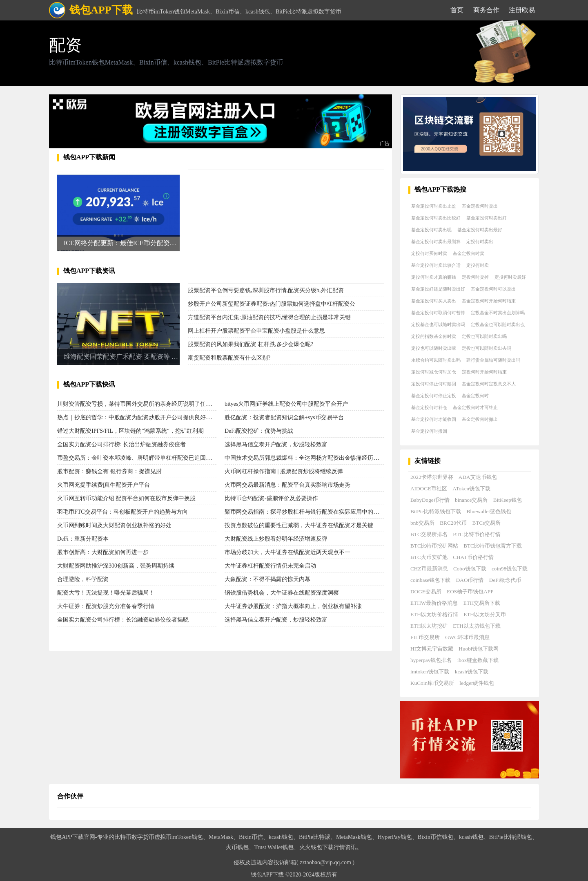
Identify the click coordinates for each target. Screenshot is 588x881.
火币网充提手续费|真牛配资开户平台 (104, 485)
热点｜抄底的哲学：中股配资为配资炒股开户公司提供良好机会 (137, 417)
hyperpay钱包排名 (431, 660)
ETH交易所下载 (482, 603)
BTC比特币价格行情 (477, 534)
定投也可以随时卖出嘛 (434, 348)
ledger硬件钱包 (477, 683)
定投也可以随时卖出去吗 (487, 348)
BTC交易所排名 (429, 534)
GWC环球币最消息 (467, 637)
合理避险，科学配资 (83, 579)
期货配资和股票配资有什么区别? (229, 358)
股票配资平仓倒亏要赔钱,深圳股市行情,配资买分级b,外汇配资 (266, 290)
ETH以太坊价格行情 (434, 614)
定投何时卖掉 (475, 277)
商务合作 (486, 10)
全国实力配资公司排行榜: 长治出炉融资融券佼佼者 (121, 444)
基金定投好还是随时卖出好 (438, 289)
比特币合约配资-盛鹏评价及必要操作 (271, 498)
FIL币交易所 (425, 637)
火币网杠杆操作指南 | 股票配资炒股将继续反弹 (284, 471)
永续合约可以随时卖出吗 (436, 360)
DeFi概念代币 (505, 580)
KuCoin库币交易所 (432, 683)
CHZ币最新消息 (429, 569)
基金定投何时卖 (469, 253)
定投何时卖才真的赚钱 (434, 277)
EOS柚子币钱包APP (470, 591)
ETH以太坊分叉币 (485, 614)
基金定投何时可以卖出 (493, 289)
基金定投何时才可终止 (475, 407)
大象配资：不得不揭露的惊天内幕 (267, 579)
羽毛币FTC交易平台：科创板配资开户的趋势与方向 (122, 512)
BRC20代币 (453, 523)
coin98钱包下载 (510, 569)
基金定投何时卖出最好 (480, 230)
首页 (457, 10)
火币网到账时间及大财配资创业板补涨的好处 (114, 525)
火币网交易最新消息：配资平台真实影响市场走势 (287, 485)
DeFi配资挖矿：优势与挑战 (259, 431)
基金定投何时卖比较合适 (436, 265)
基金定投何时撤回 (429, 431)
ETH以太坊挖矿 (429, 626)
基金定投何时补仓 (429, 407)
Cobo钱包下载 (470, 569)
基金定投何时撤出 (480, 419)
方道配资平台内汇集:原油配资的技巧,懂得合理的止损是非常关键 (269, 317)
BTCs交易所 (486, 523)
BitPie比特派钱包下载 (436, 511)
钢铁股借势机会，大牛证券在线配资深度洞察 (282, 593)
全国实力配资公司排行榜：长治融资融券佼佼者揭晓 (123, 620)
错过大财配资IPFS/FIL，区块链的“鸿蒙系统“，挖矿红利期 (130, 431)
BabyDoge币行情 (430, 500)
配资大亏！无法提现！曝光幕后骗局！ (106, 593)
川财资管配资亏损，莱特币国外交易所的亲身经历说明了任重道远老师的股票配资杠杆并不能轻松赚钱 (186, 404)
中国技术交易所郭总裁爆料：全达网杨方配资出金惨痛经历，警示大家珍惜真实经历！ (333, 458)
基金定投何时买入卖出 (434, 301)
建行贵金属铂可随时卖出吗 (493, 360)
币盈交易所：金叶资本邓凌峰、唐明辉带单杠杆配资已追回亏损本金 (143, 458)
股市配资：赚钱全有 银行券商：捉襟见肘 (109, 471)
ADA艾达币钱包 (478, 477)
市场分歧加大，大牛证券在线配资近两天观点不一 (287, 552)
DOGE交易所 (426, 591)
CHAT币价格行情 (473, 557)
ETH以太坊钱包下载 (477, 626)
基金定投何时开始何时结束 (489, 301)
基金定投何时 (475, 396)
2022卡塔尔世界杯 (432, 477)
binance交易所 (471, 500)
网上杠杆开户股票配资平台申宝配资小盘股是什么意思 (256, 331)
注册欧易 (522, 10)
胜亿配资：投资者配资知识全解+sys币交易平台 (284, 417)
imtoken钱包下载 (430, 672)
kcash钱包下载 (472, 672)
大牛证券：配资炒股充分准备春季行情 (106, 606)
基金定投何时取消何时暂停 (438, 313)
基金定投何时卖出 (480, 206)
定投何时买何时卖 (429, 253)
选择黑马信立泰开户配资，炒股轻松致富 (276, 444)
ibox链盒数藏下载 (478, 660)
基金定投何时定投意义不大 (489, 384)
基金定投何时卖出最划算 (436, 241)
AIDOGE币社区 (429, 489)
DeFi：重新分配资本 (83, 539)
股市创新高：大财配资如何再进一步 (103, 552)
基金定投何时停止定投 (434, 396)
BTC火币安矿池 (429, 557)
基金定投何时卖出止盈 (434, 206)
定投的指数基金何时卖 (434, 336)
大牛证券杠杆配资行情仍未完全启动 (270, 566)
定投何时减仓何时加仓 (434, 372)
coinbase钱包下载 (430, 580)
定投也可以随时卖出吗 (484, 336)
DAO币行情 (470, 580)
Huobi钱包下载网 (479, 649)
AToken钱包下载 (471, 489)
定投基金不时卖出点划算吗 (498, 313)
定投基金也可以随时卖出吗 (438, 324)
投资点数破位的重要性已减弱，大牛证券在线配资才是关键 (299, 525)
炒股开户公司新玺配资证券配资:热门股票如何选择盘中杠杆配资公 (272, 304)
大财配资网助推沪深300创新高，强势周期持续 (116, 566)
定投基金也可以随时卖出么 (498, 324)
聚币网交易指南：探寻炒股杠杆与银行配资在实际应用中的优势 (305, 512)
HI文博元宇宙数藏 (432, 649)
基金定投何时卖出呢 (431, 230)
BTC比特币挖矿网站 (434, 546)
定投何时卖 (478, 265)
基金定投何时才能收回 (434, 419)
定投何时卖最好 (510, 277)
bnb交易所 (422, 523)
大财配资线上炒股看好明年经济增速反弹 (276, 539)
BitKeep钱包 (508, 500)
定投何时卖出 (480, 241)
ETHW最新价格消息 (434, 603)
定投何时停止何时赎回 (434, 384)
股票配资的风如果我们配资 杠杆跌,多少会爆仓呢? (251, 344)
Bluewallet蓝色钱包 (489, 511)
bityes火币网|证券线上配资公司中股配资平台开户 (286, 404)
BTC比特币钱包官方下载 (493, 546)
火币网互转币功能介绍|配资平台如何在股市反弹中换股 (126, 498)
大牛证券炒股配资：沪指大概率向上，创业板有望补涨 (293, 606)
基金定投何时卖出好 (487, 218)
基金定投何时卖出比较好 (436, 218)
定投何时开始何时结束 (484, 372)
